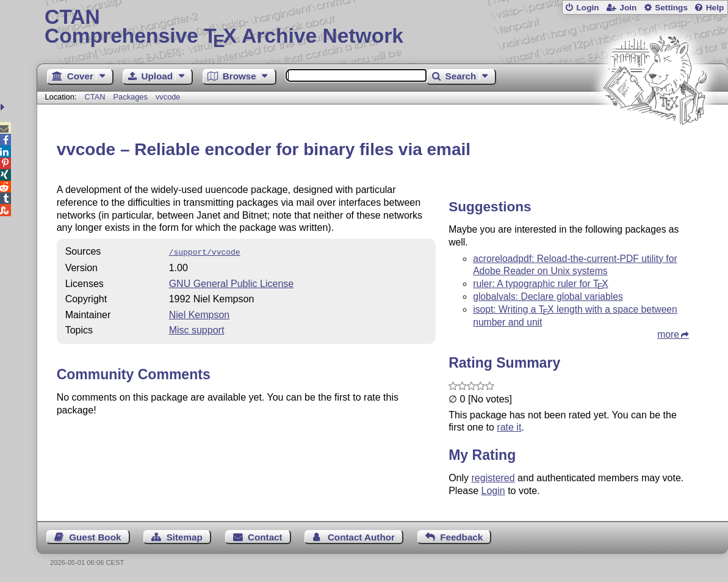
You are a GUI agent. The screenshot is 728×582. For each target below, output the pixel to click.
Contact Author (361, 537)
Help (715, 8)
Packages (132, 97)
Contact (265, 537)
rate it (509, 427)
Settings (671, 8)
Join (628, 8)
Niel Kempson (200, 314)
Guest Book (95, 537)
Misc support (197, 329)
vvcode (168, 97)
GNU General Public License (232, 282)
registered (493, 478)
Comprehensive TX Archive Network (382, 27)
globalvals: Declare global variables (548, 296)
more (668, 334)
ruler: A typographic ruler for (541, 284)
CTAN (95, 97)
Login (587, 8)
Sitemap (185, 537)
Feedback (461, 537)
